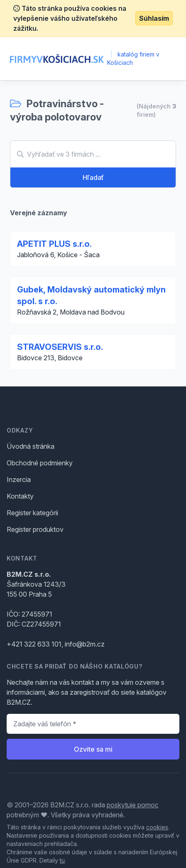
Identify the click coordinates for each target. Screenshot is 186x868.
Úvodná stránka (31, 446)
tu (62, 860)
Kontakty (20, 496)
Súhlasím (154, 18)
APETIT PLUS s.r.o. (54, 244)
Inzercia (19, 479)
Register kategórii (32, 513)
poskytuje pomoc (133, 805)
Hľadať (93, 177)
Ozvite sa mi (93, 749)
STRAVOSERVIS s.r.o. (60, 347)
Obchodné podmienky (40, 463)
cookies (157, 827)
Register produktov (35, 529)
